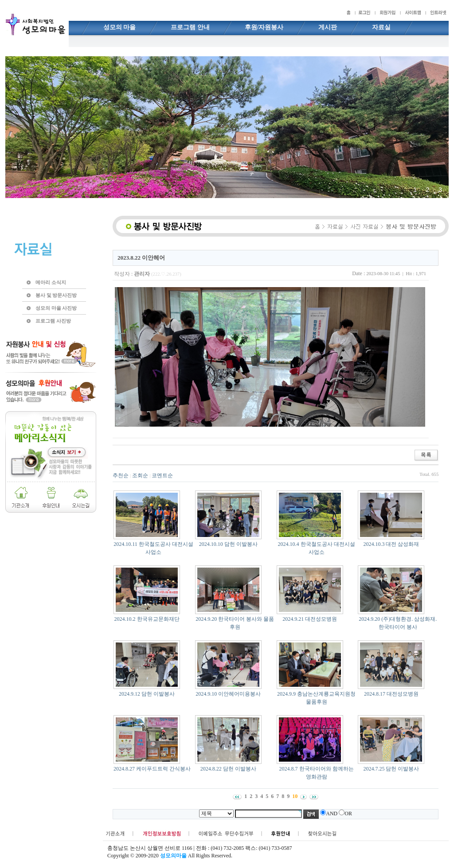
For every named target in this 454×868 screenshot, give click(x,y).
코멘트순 (162, 475)
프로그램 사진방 (53, 321)
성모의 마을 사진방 (56, 308)
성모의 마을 (120, 27)
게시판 (328, 27)
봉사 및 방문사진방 (56, 295)
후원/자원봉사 (264, 27)
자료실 (381, 27)
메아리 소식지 (51, 282)
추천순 (121, 475)
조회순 (140, 475)
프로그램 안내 (190, 27)
